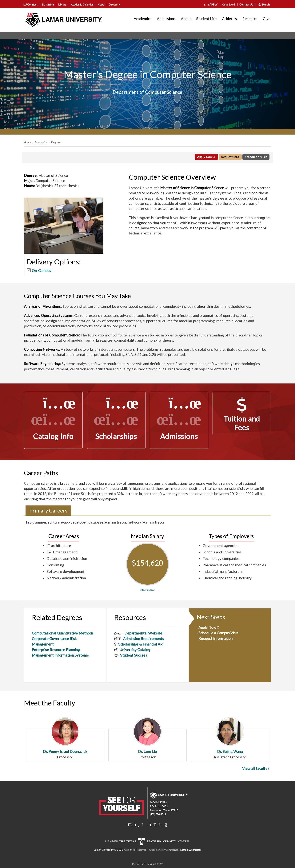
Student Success (134, 655)
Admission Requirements (144, 639)
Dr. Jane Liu (147, 735)
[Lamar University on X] (130, 825)
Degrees (56, 142)
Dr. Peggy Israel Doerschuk (65, 735)
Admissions (166, 19)
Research (250, 19)
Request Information (215, 638)
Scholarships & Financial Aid (141, 644)
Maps (101, 4)
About (186, 19)
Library (62, 4)
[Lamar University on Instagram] (144, 825)
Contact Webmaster (191, 850)
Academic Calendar (82, 4)
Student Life (206, 19)
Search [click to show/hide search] (264, 4)
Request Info (230, 157)
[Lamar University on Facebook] (137, 825)
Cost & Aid (228, 4)
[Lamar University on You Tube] (163, 825)
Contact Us (246, 4)
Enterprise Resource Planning (56, 650)
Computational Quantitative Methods (63, 633)
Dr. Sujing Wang (230, 735)
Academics (143, 19)
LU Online (48, 4)
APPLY (211, 4)
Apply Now (205, 157)
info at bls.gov (147, 590)
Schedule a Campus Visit (218, 633)
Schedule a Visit (256, 157)
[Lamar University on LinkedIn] (153, 825)
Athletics (229, 19)
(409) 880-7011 (158, 814)
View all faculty (255, 768)
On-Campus (41, 271)
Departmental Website (143, 633)
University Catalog (135, 650)
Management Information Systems (60, 655)
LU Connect (30, 4)
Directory (114, 4)
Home (27, 142)
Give (267, 19)
